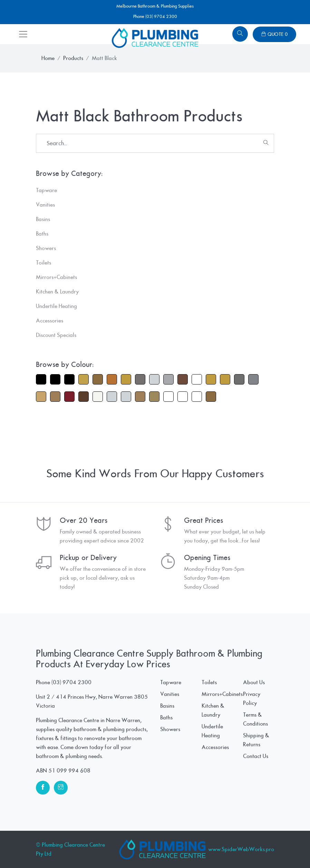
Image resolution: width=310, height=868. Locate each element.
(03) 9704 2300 (71, 682)
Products (73, 58)
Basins (167, 706)
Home (48, 58)
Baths (166, 718)
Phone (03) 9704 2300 (155, 17)
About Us (254, 682)
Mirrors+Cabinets (222, 694)
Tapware (171, 682)
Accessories (215, 747)
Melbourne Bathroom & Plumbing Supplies (155, 6)
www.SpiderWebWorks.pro (241, 849)
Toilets (209, 682)
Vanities (170, 694)
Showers (170, 729)
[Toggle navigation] (23, 34)
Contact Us (256, 756)
